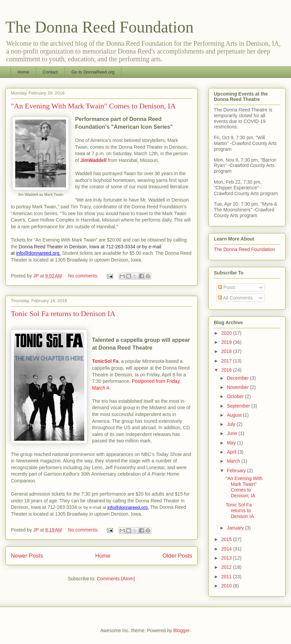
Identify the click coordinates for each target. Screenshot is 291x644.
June (232, 433)
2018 (227, 351)
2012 (227, 567)
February (237, 471)
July (232, 424)
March (234, 461)
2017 (227, 361)
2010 (227, 586)
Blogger (181, 630)
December (238, 378)
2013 (227, 558)
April (232, 452)
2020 (227, 333)
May (232, 443)
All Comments (235, 298)
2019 (227, 342)
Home (24, 72)
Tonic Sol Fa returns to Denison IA (63, 314)
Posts (227, 287)
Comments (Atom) (116, 579)
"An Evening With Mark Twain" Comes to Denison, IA (93, 106)
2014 (227, 549)
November (238, 387)
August (235, 415)
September (239, 406)
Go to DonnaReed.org (93, 72)
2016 (227, 370)
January (236, 528)
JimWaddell (94, 160)
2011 (227, 577)
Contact (50, 72)
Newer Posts (27, 556)
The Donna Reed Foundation (99, 27)
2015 (227, 539)
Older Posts (177, 556)
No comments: (84, 276)
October (236, 396)
